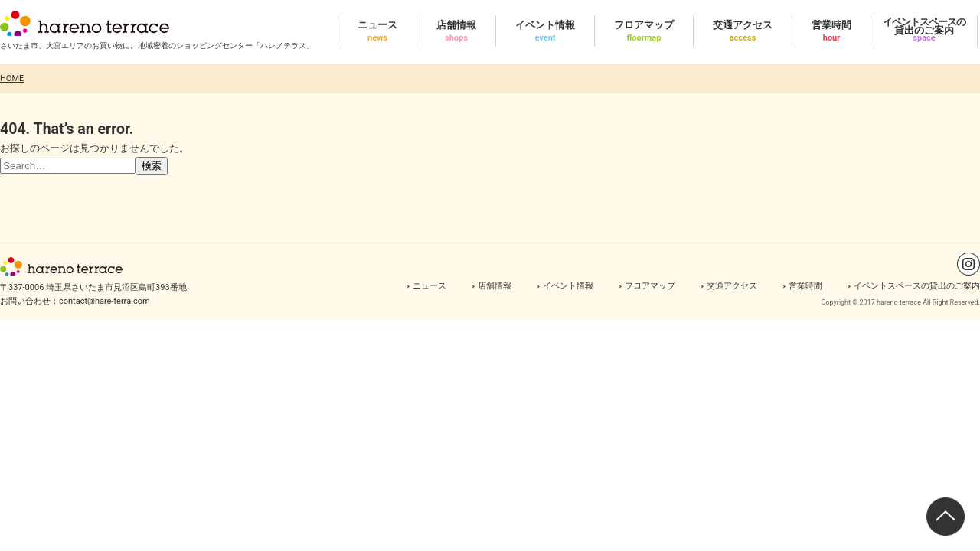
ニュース (430, 286)
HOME (12, 78)
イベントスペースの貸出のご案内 (917, 286)
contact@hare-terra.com (105, 301)
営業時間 (805, 286)
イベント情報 (568, 286)
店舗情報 (495, 286)
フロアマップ (650, 286)
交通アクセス (732, 286)
